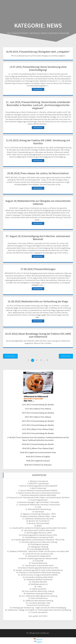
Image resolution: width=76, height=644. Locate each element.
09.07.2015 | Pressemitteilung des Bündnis (38, 413)
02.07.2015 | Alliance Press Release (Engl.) (38, 429)
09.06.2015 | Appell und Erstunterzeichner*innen (38, 452)
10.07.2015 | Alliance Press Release (38, 409)
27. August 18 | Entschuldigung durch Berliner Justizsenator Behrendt (38, 238)
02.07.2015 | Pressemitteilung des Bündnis (38, 425)
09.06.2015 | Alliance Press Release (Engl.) (38, 448)
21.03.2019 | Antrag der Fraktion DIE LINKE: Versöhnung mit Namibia (38, 142)
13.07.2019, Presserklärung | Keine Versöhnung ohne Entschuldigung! (38, 68)
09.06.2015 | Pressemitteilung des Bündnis (38, 444)
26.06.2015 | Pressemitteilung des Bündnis (38, 433)
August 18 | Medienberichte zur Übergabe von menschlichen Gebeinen (38, 202)
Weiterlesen (38, 89)
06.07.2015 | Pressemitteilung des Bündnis (38, 421)
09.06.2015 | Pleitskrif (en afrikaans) (38, 465)
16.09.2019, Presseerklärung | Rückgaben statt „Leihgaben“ (38, 52)
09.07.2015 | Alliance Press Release (38, 417)
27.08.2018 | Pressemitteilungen (38, 269)
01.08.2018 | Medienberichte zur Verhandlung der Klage (38, 301)
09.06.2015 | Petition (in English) (38, 457)
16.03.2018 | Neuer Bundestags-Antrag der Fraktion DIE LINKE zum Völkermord (38, 335)
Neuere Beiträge (10, 356)
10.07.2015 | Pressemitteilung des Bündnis (38, 405)
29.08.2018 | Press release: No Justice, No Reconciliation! (38, 173)
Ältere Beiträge (66, 356)
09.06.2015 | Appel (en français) (38, 461)
